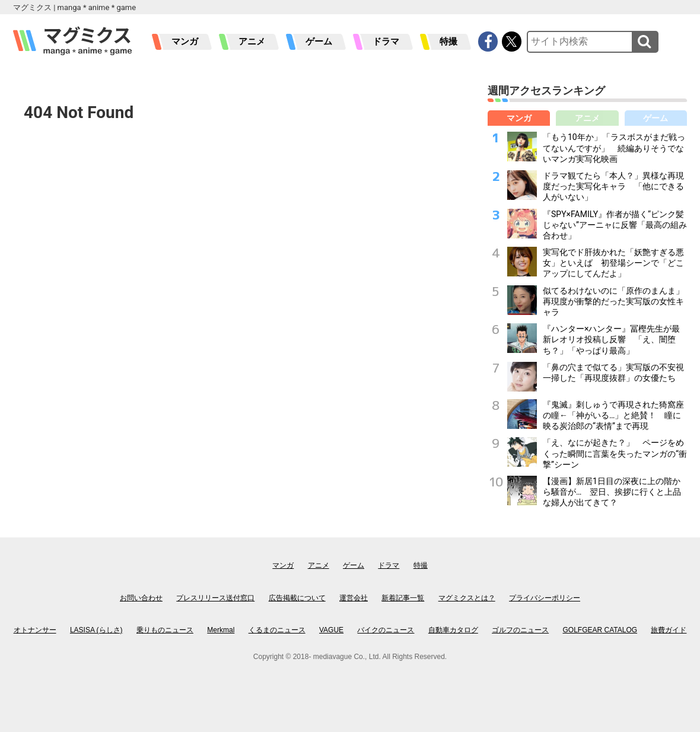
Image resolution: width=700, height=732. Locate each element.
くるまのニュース (277, 630)
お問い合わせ (141, 598)
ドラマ (386, 42)
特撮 (448, 42)
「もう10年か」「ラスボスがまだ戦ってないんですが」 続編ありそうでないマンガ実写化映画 (614, 148)
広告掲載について (297, 598)
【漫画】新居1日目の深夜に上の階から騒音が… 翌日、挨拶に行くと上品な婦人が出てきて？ (612, 492)
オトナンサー (35, 630)
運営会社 (354, 598)
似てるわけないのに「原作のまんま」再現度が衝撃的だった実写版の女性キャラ (613, 301)
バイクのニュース (386, 630)
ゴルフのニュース (520, 630)
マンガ (185, 42)
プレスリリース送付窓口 (215, 598)
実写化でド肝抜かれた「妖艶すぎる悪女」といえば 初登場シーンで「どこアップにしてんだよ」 (613, 263)
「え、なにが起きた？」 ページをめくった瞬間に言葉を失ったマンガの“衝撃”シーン (615, 453)
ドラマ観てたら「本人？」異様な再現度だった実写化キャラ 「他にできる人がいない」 (613, 186)
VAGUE (331, 630)
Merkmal (221, 630)
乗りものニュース (165, 630)
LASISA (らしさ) (96, 630)
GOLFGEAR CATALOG (600, 630)
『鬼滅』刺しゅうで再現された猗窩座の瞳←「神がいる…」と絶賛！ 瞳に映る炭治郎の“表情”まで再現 (613, 415)
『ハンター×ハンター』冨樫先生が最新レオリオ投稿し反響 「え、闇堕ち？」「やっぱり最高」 (611, 339)
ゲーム (319, 42)
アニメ (252, 42)
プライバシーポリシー (545, 598)
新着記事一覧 (403, 598)
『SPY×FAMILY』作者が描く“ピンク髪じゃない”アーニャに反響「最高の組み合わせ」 (615, 225)
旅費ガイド (669, 630)
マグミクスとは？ (467, 598)
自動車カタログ (453, 630)
